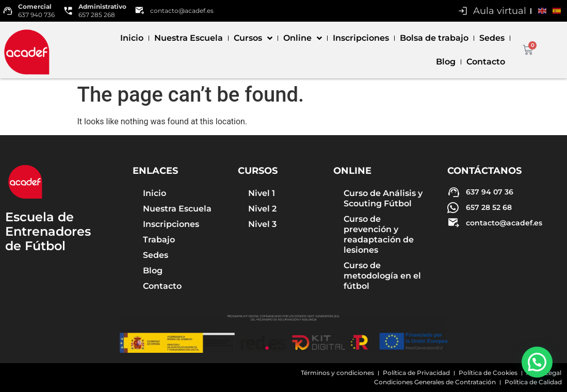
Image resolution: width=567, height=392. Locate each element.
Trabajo (159, 240)
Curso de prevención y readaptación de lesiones (379, 234)
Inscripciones (361, 38)
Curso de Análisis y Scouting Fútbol (383, 198)
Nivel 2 (262, 209)
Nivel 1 (262, 193)
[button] (537, 362)
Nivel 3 (262, 224)
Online (303, 38)
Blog (446, 62)
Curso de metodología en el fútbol (382, 276)
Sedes (492, 38)
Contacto (486, 62)
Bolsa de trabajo (434, 38)
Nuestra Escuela (189, 38)
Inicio (132, 38)
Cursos (253, 38)
